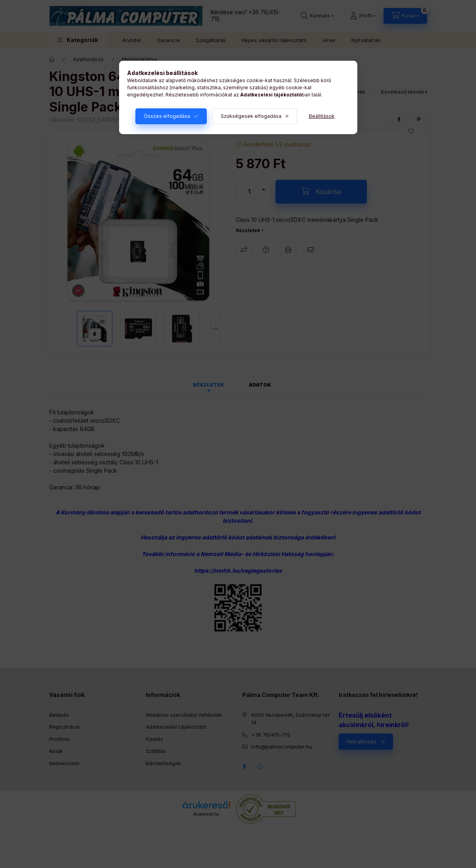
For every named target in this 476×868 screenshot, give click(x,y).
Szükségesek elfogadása (251, 116)
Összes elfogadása (167, 116)
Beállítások (322, 116)
